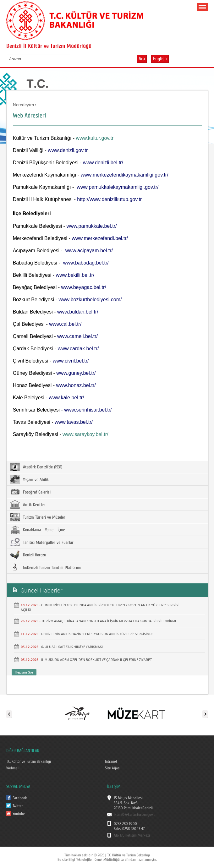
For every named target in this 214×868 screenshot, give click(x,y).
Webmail (13, 768)
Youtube (19, 814)
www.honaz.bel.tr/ (76, 385)
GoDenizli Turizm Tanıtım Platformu (46, 567)
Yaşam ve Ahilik (29, 479)
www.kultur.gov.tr (95, 138)
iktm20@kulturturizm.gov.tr (135, 815)
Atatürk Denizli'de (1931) (36, 467)
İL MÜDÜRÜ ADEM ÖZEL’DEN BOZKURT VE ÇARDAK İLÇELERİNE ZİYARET (96, 660)
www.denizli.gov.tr (68, 150)
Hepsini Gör (24, 672)
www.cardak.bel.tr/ (78, 349)
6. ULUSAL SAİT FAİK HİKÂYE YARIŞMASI (72, 647)
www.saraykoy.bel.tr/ (85, 434)
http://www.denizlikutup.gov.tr (109, 199)
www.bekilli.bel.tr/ (75, 275)
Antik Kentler (28, 505)
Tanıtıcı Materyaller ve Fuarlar (42, 542)
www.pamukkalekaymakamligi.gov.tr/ (118, 187)
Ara (142, 59)
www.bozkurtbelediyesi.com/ (90, 300)
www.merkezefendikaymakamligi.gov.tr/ (125, 175)
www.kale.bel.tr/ (66, 398)
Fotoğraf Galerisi (30, 492)
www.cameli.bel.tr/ (77, 336)
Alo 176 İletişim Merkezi (132, 835)
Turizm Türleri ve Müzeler (38, 517)
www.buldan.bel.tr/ (78, 312)
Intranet (111, 762)
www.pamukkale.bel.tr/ (91, 226)
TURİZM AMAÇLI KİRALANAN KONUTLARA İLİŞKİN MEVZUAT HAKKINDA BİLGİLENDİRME (109, 621)
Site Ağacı (113, 768)
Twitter (18, 806)
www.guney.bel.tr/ (76, 373)
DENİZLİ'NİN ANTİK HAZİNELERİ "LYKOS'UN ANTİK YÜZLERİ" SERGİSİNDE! (98, 634)
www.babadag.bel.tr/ (86, 263)
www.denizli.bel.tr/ (103, 163)
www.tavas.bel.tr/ (74, 422)
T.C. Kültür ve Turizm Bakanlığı (29, 762)
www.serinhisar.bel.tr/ (88, 410)
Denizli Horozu (28, 555)
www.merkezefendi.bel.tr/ (100, 238)
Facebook (20, 798)
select (72, 59)
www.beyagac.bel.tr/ (83, 287)
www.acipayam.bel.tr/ (89, 251)
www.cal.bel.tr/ (65, 324)
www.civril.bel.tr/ (71, 361)
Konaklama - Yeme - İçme (38, 530)
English (160, 59)
